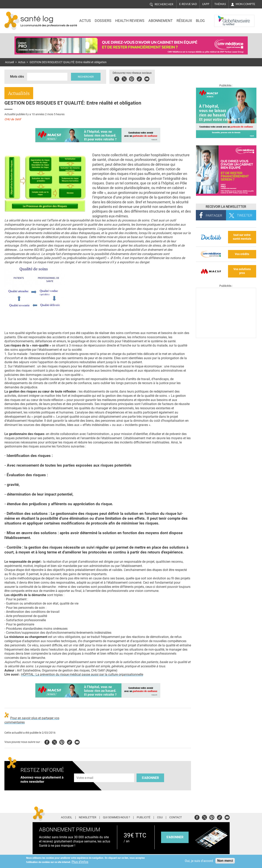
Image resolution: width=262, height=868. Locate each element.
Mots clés (17, 77)
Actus (85, 21)
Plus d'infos (80, 862)
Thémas (220, 4)
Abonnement (161, 21)
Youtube (77, 742)
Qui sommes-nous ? (117, 818)
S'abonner (150, 778)
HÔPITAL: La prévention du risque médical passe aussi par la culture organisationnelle (82, 674)
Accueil (9, 62)
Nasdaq (222, 18)
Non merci (225, 861)
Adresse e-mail (85, 771)
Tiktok (139, 78)
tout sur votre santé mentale (242, 237)
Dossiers (103, 21)
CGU (160, 818)
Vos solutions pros (242, 271)
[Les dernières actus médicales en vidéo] (226, 337)
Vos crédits (242, 254)
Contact (176, 818)
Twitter (124, 78)
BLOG (200, 21)
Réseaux (184, 21)
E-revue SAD (188, 4)
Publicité (144, 818)
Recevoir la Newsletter (226, 207)
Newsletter (88, 818)
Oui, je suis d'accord (199, 861)
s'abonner (175, 837)
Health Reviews (130, 21)
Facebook (117, 78)
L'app (206, 4)
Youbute (147, 78)
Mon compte (245, 4)
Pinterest (132, 78)
